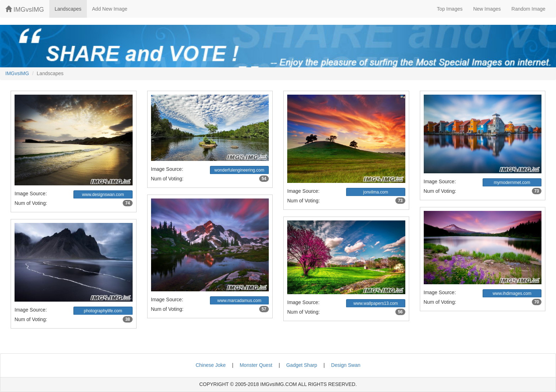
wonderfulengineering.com (239, 170)
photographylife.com (103, 311)
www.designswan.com (103, 195)
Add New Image (110, 9)
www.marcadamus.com (239, 301)
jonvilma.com (376, 192)
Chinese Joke (211, 365)
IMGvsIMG (25, 9)
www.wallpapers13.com (376, 303)
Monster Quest (256, 365)
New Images (487, 9)
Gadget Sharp (302, 365)
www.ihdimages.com (512, 293)
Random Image (528, 9)
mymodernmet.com (512, 183)
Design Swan (346, 365)
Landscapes (68, 9)
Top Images (450, 9)
